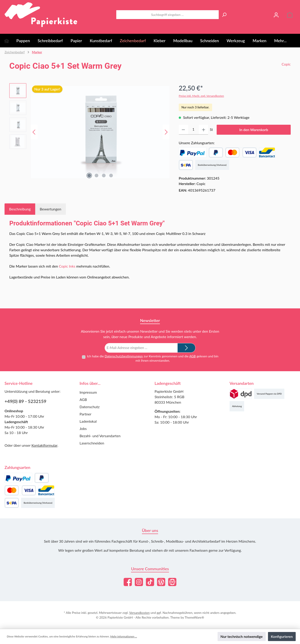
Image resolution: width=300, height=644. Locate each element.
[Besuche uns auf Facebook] (128, 582)
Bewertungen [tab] (50, 209)
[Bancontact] (267, 152)
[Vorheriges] (34, 132)
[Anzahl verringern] (183, 130)
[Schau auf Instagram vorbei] (139, 582)
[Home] (10, 41)
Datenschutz (89, 407)
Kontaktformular (44, 445)
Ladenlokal (88, 421)
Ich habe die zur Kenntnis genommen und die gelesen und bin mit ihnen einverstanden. (153, 358)
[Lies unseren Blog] (161, 582)
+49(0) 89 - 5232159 (25, 401)
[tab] (20, 209)
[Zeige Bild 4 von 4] (111, 176)
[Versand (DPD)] (241, 394)
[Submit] (186, 348)
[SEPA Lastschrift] (186, 165)
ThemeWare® (194, 617)
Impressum (88, 392)
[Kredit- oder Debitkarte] (241, 152)
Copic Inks (67, 266)
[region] (89, 132)
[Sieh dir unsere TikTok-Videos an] (150, 582)
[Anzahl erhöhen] (204, 130)
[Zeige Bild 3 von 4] (104, 176)
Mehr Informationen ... (124, 636)
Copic (286, 64)
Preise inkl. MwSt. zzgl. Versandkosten (201, 96)
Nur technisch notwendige (242, 636)
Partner (85, 414)
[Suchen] (224, 15)
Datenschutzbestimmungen (124, 356)
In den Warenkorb (254, 130)
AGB (192, 356)
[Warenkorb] (290, 15)
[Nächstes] (166, 132)
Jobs (83, 428)
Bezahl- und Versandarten (100, 436)
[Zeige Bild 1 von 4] (89, 176)
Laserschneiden (92, 443)
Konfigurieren (282, 636)
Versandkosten (139, 613)
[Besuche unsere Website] (172, 582)
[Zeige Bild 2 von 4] (97, 176)
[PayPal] (193, 152)
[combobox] (167, 15)
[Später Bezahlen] (216, 152)
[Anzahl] (193, 130)
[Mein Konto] (276, 15)
